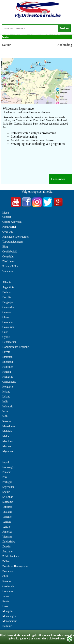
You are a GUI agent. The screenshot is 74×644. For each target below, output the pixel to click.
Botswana (8, 571)
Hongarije (8, 387)
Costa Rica (8, 327)
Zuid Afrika (9, 542)
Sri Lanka (8, 497)
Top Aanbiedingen (13, 242)
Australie (7, 552)
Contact (7, 217)
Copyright (8, 257)
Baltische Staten (11, 556)
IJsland (6, 397)
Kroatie (7, 421)
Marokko (7, 441)
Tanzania (7, 507)
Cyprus (6, 337)
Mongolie (8, 611)
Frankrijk (7, 377)
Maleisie (7, 431)
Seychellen (8, 487)
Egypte (6, 352)
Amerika (7, 532)
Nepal (6, 462)
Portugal (7, 482)
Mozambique (10, 621)
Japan (6, 596)
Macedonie (8, 426)
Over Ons (8, 232)
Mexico (7, 446)
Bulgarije (7, 302)
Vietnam (7, 537)
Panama (7, 472)
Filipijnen (8, 367)
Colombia (8, 322)
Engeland (8, 362)
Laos (5, 606)
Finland (7, 372)
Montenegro (9, 616)
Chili (5, 576)
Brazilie (7, 297)
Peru (5, 477)
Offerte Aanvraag (12, 222)
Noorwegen (9, 467)
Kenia (6, 601)
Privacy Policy (10, 266)
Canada (7, 312)
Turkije (6, 527)
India (5, 402)
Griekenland (9, 382)
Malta (6, 436)
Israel (5, 411)
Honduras (8, 591)
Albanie (7, 282)
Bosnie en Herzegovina (15, 566)
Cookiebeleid (10, 252)
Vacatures (8, 271)
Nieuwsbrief (9, 227)
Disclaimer (8, 262)
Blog (5, 247)
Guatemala (8, 586)
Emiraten (7, 357)
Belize (6, 561)
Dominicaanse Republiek (16, 347)
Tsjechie (7, 517)
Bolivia (6, 292)
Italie (5, 416)
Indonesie (8, 407)
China (6, 317)
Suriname (8, 502)
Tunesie (7, 522)
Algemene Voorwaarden (16, 237)
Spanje (6, 492)
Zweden (7, 547)
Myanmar (8, 451)
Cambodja (8, 307)
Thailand (7, 512)
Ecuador (7, 581)
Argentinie (8, 287)
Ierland (6, 392)
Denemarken (9, 342)
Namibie (7, 626)
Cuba (5, 332)
